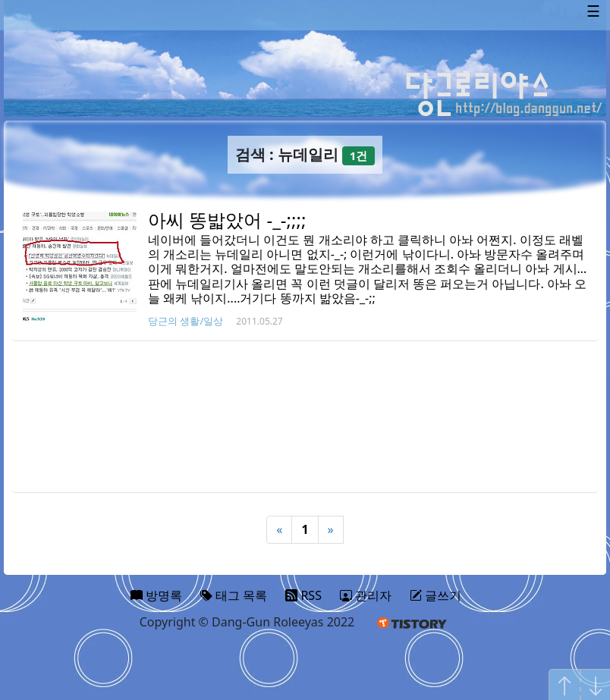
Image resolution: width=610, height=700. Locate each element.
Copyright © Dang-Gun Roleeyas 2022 (247, 622)
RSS (303, 595)
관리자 (366, 595)
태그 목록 (234, 595)
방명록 (156, 595)
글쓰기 (435, 595)
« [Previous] (279, 529)
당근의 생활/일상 (186, 321)
